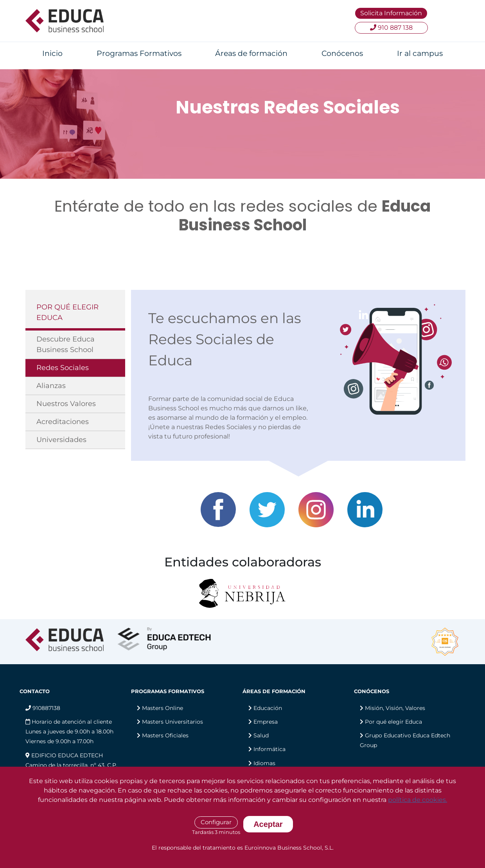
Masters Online (163, 708)
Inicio (52, 53)
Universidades (61, 440)
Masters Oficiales (165, 735)
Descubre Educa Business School (66, 344)
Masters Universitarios (172, 722)
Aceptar (268, 824)
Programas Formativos (139, 53)
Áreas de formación (251, 53)
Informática (269, 749)
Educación (268, 708)
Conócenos (342, 53)
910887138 (43, 708)
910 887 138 (391, 28)
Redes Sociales (63, 368)
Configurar (216, 822)
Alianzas (51, 386)
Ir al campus (420, 53)
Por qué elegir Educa (393, 722)
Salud (261, 735)
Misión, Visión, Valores (395, 708)
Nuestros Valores (66, 404)
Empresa (266, 722)
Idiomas (264, 763)
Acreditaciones (63, 422)
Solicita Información (391, 13)
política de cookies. (418, 800)
